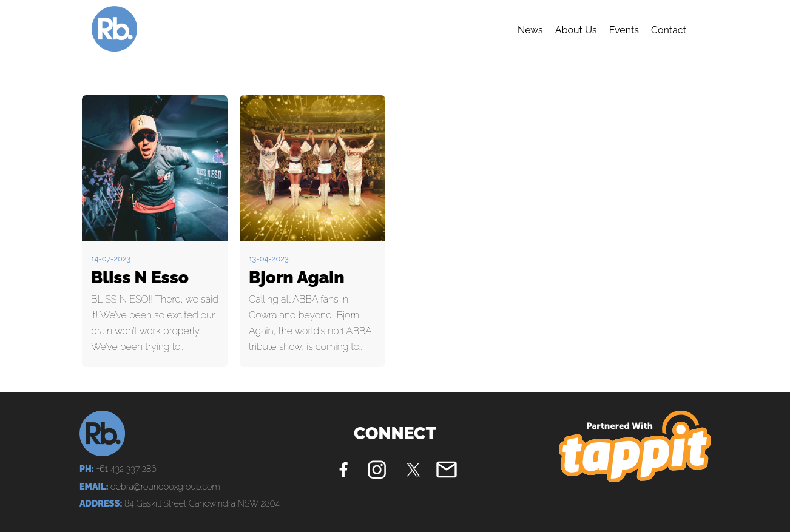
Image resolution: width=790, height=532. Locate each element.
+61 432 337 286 (126, 469)
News (530, 30)
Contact (669, 30)
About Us (576, 30)
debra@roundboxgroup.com (165, 486)
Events (624, 30)
